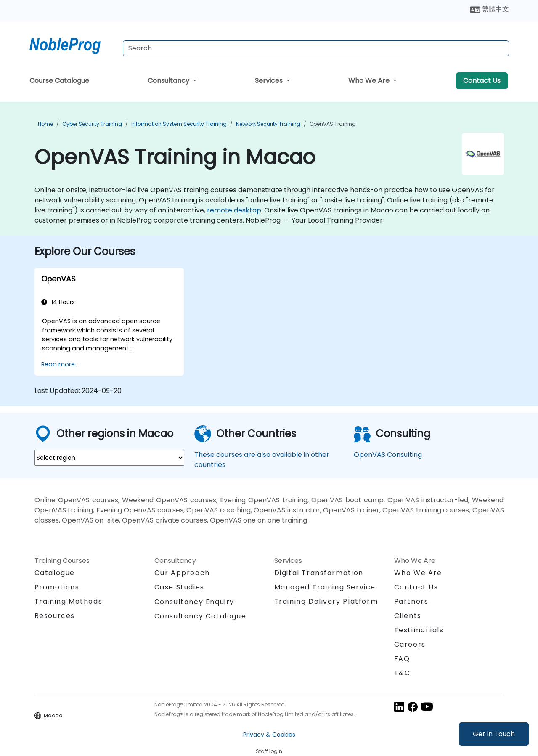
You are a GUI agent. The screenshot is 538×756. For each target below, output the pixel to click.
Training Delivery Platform (326, 601)
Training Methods (69, 601)
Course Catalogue (59, 81)
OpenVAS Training (333, 124)
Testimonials (419, 630)
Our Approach (182, 573)
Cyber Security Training (92, 124)
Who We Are (370, 81)
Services (270, 81)
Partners (411, 601)
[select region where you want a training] (109, 458)
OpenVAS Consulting (388, 455)
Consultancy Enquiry (194, 602)
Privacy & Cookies (269, 735)
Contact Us (482, 81)
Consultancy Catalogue (200, 616)
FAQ (402, 659)
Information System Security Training (179, 124)
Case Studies (179, 587)
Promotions (57, 587)
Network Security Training (268, 124)
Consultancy (169, 81)
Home (45, 124)
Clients (408, 616)
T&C (402, 673)
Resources (55, 616)
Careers (410, 644)
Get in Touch (494, 734)
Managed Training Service (325, 587)
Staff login (269, 751)
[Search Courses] (316, 48)
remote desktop (234, 210)
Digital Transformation (319, 573)
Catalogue (55, 573)
